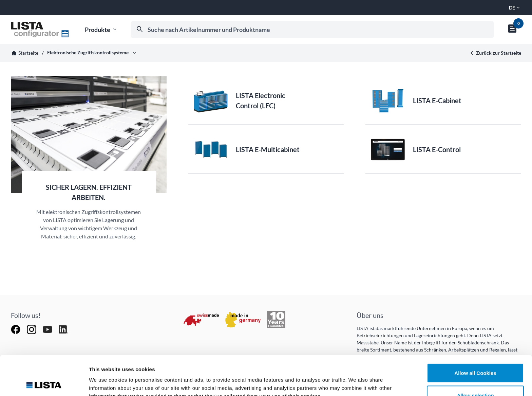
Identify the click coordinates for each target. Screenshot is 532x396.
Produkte (101, 30)
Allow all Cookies (475, 333)
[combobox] (312, 30)
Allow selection (475, 356)
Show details (356, 379)
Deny (476, 378)
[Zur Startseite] (40, 30)
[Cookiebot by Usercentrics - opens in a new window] (44, 383)
